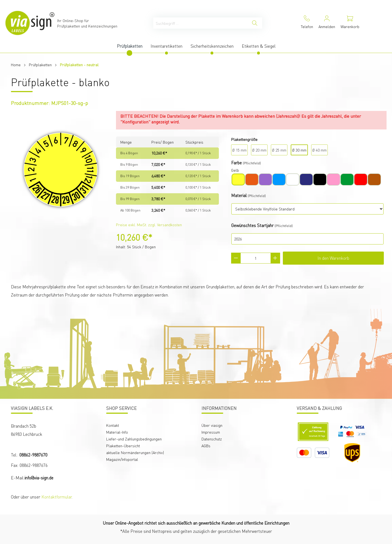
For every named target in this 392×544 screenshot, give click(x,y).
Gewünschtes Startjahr (252, 225)
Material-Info (117, 432)
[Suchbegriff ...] (200, 23)
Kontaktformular (56, 497)
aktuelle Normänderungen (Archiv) (135, 452)
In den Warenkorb (333, 258)
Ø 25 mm (279, 150)
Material (239, 195)
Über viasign (212, 425)
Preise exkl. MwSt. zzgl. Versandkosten (149, 225)
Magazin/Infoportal (122, 459)
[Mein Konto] (327, 23)
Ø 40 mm (319, 150)
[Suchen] (255, 23)
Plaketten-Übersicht (123, 446)
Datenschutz (212, 439)
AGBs (206, 446)
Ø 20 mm (259, 150)
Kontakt (113, 425)
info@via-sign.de (39, 478)
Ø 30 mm (299, 150)
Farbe (236, 163)
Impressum (211, 432)
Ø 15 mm (239, 150)
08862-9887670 (33, 455)
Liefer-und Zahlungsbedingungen (134, 439)
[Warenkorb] (350, 23)
